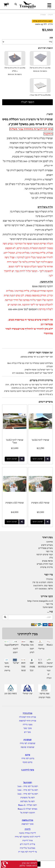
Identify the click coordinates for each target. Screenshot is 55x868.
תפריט (49, 8)
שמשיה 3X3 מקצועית (15, 503)
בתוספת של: (43, 71)
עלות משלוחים (45, 207)
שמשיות (43, 15)
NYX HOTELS (40, 665)
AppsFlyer (6, 645)
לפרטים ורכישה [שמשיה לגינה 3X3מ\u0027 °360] (12, 459)
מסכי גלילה (28, 725)
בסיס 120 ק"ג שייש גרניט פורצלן (40, 70)
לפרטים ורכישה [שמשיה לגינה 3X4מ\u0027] (37, 459)
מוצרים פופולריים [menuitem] (46, 548)
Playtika (23, 645)
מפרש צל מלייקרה (27, 848)
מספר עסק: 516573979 (43, 586)
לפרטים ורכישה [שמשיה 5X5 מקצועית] (37, 522)
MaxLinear (49, 645)
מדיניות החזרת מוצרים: (41, 380)
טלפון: (50, 589)
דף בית (51, 15)
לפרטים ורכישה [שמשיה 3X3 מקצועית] (12, 522)
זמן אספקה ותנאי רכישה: (40, 353)
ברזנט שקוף (27, 762)
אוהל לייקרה (27, 841)
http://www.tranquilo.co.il (40, 601)
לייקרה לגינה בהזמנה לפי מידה (27, 837)
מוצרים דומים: (46, 402)
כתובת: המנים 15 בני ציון (43, 582)
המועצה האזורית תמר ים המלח (49, 671)
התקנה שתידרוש (45, 291)
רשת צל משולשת (27, 801)
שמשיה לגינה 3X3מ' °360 (15, 441)
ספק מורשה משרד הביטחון (44, 696)
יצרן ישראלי (27, 694)
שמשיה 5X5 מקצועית (40, 503)
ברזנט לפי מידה (27, 758)
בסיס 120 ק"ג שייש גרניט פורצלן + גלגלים (15, 71)
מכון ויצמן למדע (32, 649)
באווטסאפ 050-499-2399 (40, 239)
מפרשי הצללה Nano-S (27, 809)
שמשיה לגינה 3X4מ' (40, 440)
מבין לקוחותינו (28, 634)
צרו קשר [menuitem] (49, 551)
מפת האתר (47, 537)
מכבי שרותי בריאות (6, 667)
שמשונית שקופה (27, 747)
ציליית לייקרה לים (27, 844)
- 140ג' (20, 786)
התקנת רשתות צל (27, 813)
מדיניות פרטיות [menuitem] (46, 567)
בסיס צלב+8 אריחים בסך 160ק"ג (40, 95)
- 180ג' (20, 790)
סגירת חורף (27, 713)
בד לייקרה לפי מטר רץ (27, 852)
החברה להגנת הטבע (15, 649)
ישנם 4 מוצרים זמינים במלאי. (42, 21)
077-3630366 (41, 589)
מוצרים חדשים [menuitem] (47, 545)
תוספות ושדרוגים (45, 48)
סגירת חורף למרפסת (28, 721)
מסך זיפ (27, 732)
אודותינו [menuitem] (50, 542)
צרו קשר (48, 575)
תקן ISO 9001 (11, 694)
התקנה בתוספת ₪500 (42, 286)
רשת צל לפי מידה (31, 786)
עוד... (50, 612)
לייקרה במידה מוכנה (27, 833)
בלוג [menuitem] (51, 558)
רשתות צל (28, 783)
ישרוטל (15, 663)
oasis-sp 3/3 (41, 24)
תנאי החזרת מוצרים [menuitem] (45, 564)
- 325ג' (20, 794)
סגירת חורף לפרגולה (27, 717)
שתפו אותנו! (48, 607)
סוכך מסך (27, 728)
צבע (51, 38)
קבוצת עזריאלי (40, 647)
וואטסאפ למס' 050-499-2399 (23, 309)
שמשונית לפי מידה (28, 743)
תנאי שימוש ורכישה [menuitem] (45, 555)
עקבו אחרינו (47, 596)
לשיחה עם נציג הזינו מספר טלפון (28, 864)
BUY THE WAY (23, 667)
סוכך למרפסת (27, 824)
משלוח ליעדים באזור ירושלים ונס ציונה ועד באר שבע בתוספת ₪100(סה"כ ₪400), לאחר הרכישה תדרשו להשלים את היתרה (28, 225)
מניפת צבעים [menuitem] (47, 561)
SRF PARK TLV (32, 667)
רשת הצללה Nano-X (27, 805)
